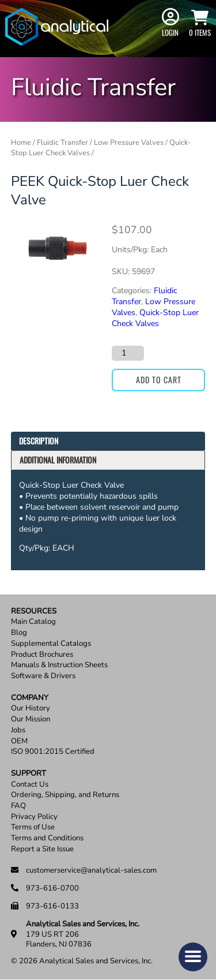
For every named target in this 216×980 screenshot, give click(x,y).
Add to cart (159, 379)
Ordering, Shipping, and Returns (65, 795)
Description (39, 441)
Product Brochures (42, 655)
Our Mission (31, 719)
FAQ (18, 806)
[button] (193, 957)
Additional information (58, 460)
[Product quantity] (128, 353)
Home (21, 143)
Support (29, 774)
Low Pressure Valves (129, 143)
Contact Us (30, 785)
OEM (19, 741)
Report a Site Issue (42, 849)
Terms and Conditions (47, 838)
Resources (34, 611)
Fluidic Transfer (62, 143)
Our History (31, 708)
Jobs (18, 730)
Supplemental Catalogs (51, 644)
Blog (19, 633)
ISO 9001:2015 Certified (53, 752)
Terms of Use (33, 827)
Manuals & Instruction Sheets (59, 665)
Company (30, 698)
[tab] (108, 441)
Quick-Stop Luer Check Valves (155, 318)
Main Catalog (33, 622)
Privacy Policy (34, 817)
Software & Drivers (43, 676)
